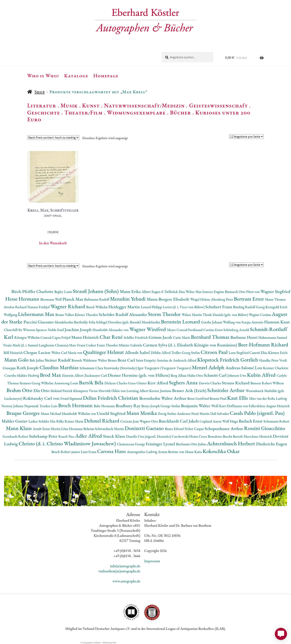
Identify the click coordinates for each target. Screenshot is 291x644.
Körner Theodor (87, 315)
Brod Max (51, 375)
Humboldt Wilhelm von (79, 414)
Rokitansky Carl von (42, 398)
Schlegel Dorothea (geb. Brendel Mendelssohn (129, 322)
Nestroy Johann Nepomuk (20, 406)
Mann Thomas (275, 299)
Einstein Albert (73, 375)
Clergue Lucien (37, 352)
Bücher (180, 112)
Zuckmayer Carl (96, 375)
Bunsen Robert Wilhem (267, 383)
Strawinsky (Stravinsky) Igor (124, 368)
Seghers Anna (184, 382)
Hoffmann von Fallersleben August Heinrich (258, 406)
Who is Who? (43, 76)
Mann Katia (194, 452)
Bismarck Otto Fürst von (243, 292)
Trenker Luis (49, 406)
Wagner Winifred (148, 329)
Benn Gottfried (198, 398)
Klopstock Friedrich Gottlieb (228, 360)
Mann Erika (131, 291)
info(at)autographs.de (125, 566)
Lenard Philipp (152, 307)
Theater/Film (83, 112)
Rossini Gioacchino (265, 428)
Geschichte (44, 112)
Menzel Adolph (209, 367)
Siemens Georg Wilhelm (37, 383)
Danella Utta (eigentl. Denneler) (149, 436)
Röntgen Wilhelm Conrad (33, 337)
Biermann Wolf (51, 299)
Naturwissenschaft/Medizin (144, 105)
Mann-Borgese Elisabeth (168, 299)
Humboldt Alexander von (111, 330)
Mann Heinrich (85, 337)
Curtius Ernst (213, 330)
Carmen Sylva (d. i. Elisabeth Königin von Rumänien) (191, 345)
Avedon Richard (15, 307)
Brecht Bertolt (233, 436)
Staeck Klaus (115, 436)
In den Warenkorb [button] (53, 243)
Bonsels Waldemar (85, 360)
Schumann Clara (92, 368)
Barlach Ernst (251, 421)
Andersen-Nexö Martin (194, 414)
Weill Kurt (219, 406)
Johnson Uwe (237, 375)
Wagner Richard (68, 306)
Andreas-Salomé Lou (244, 368)
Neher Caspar (195, 429)
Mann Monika (142, 413)
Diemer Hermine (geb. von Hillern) (139, 375)
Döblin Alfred (161, 353)
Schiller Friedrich (136, 337)
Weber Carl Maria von (67, 353)
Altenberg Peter (222, 299)
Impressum (152, 561)
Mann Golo (17, 360)
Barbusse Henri (244, 337)
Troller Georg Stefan (186, 353)
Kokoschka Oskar (221, 451)
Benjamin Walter (196, 406)
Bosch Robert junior (66, 452)
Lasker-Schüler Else (42, 421)
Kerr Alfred (158, 383)
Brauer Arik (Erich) (190, 391)
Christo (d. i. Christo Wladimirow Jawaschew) (68, 443)
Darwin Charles (210, 383)
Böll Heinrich (14, 353)
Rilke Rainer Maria (70, 421)
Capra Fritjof (62, 337)
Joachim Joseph (79, 330)
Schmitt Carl (216, 375)
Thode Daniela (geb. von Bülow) (226, 315)
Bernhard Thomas (211, 337)
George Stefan (171, 406)
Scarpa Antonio (253, 322)
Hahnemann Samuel (273, 337)
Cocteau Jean (130, 421)
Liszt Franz (89, 452)
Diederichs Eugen (271, 444)
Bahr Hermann (105, 406)
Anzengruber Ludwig (142, 452)
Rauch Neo (67, 436)
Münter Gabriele (131, 345)
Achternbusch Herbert (231, 443)
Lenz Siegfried (239, 353)
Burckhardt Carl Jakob (179, 421)
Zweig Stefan (167, 414)
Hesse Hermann (23, 299)
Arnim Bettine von (171, 452)
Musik (69, 105)
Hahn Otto (196, 375)
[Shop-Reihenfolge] (53, 138)
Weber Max (194, 292)
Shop (40, 92)
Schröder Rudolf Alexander (123, 314)
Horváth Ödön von (112, 391)
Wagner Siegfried (275, 291)
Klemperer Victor (86, 391)
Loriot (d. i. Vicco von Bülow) (184, 307)
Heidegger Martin (124, 307)
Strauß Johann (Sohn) (96, 291)
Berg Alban (179, 375)
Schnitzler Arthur (227, 390)
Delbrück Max (175, 292)
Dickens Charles (116, 383)
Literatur (42, 105)
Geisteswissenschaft (218, 105)
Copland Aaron (211, 421)
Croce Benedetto (211, 436)
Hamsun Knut (277, 322)
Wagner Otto (149, 421)
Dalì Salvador (220, 414)
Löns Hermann (72, 429)
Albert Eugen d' (153, 292)
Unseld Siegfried (112, 413)
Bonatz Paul (218, 398)
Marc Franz (77, 345)
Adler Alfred (89, 436)
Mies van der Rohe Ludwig (268, 398)
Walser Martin (192, 315)
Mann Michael (51, 414)
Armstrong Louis (66, 383)
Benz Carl (127, 360)
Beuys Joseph (151, 406)
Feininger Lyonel (161, 444)
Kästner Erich (278, 353)
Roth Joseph (28, 368)
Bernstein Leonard (181, 321)
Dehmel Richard (102, 421)
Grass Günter (138, 383)
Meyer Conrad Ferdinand (185, 330)
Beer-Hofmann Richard (263, 345)
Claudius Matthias (59, 367)
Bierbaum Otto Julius (191, 444)
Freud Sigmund (72, 398)
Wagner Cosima (260, 315)
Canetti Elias (259, 353)
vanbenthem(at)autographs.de (119, 571)
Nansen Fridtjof (39, 307)
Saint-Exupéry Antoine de (154, 360)
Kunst (91, 105)
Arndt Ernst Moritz (47, 429)
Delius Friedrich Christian (111, 398)
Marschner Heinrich (258, 436)
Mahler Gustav (15, 421)
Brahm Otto (20, 390)
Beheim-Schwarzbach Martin (104, 429)
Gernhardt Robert (16, 436)
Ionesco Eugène (214, 292)
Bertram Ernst (249, 299)
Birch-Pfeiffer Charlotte (33, 291)
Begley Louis (64, 292)
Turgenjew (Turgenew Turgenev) (168, 368)
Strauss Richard (236, 383)
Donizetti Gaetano (145, 428)
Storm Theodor (165, 314)
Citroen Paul (215, 352)
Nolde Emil (56, 330)
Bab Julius (37, 360)
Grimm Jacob (161, 337)
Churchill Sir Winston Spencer (26, 330)
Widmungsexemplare (136, 112)
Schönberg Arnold (237, 330)
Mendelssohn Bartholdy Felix (75, 322)
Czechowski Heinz (185, 436)
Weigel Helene (201, 299)
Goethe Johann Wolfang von (221, 322)
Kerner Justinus (161, 391)
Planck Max (73, 299)
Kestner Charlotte (276, 368)
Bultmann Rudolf (97, 299)
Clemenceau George (131, 444)
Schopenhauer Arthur (224, 428)
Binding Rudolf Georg (249, 307)
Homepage (106, 76)
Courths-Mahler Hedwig (22, 375)
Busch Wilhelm (97, 307)
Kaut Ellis (238, 398)
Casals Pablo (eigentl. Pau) (257, 413)
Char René (112, 337)
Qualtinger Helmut (104, 352)
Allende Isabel (138, 352)
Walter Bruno (108, 360)
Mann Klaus (19, 428)
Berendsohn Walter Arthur (163, 398)
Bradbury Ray (129, 406)
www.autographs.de (126, 581)
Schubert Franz (219, 307)
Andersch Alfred (185, 360)
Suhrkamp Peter (44, 436)
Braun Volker (65, 315)
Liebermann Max (37, 314)
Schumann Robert (276, 421)
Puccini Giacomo (39, 322)
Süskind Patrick (62, 391)
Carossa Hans (112, 451)
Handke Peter (269, 360)
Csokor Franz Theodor (102, 345)
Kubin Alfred (262, 375)
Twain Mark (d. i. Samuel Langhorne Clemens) (36, 345)
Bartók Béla (92, 382)
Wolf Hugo (231, 421)
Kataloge (76, 76)
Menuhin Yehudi (129, 299)
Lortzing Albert (138, 391)
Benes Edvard (175, 429)
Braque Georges (24, 413)
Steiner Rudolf (58, 360)
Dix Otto (42, 391)
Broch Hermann (76, 405)
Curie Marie (182, 337)
